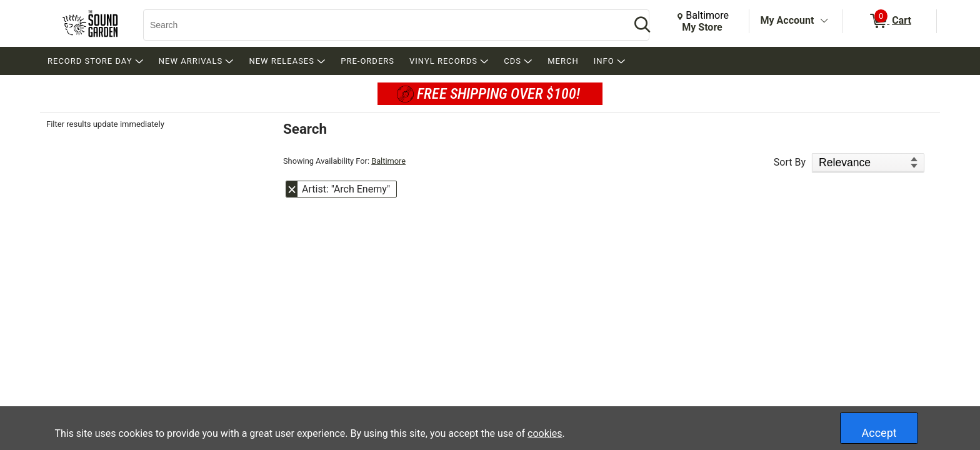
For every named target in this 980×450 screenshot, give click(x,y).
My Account (787, 20)
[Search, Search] (381, 25)
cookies (545, 433)
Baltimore (388, 161)
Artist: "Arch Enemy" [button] (346, 189)
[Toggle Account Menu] (824, 21)
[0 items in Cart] (890, 21)
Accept (879, 433)
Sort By (790, 162)
